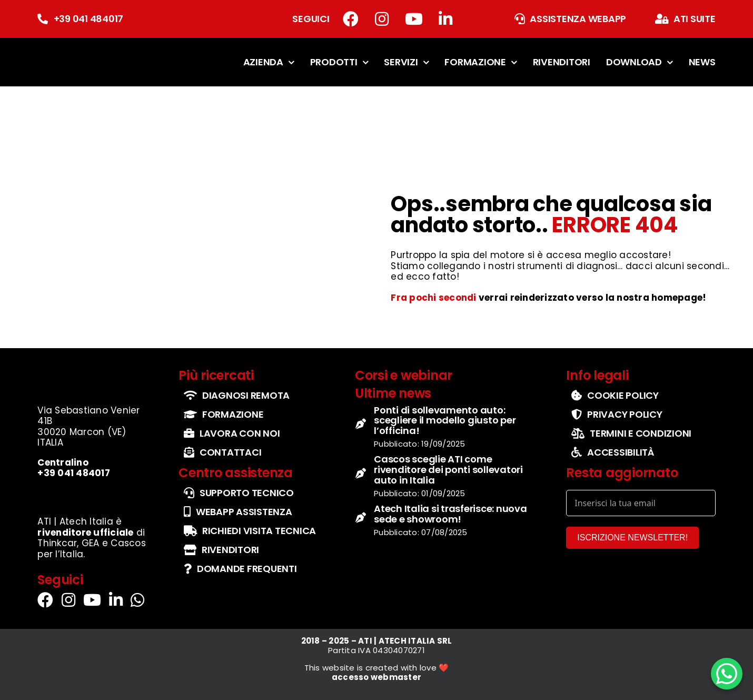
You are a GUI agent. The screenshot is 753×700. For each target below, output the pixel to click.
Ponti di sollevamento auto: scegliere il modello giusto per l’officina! (445, 421)
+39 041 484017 (89, 19)
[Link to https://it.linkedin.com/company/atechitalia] (445, 19)
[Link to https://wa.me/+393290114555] (137, 600)
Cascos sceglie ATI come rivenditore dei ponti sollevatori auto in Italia (448, 470)
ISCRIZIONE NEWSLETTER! (632, 538)
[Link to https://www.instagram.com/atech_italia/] (382, 19)
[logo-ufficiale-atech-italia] (70, 49)
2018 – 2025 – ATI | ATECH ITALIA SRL (377, 641)
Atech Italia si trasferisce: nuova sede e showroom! (450, 514)
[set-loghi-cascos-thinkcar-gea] (94, 494)
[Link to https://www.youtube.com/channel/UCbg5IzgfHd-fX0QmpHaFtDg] (414, 19)
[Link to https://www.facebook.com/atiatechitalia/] (351, 19)
